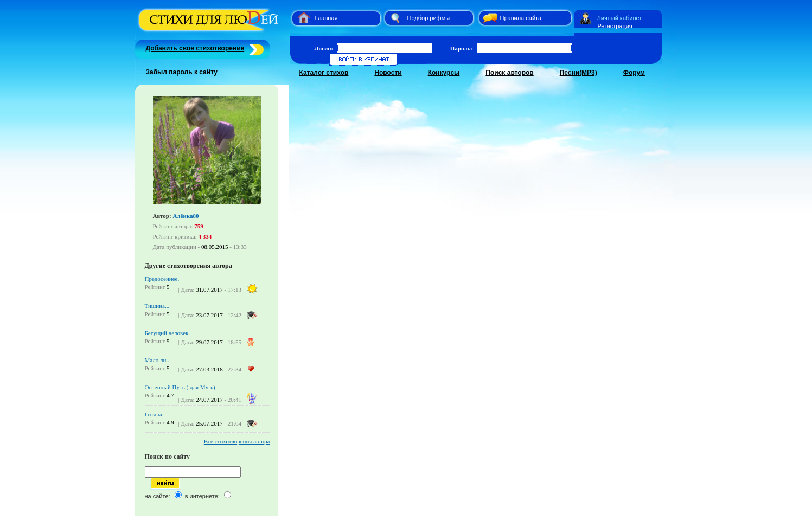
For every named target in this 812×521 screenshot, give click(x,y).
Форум (634, 73)
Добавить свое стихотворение (195, 48)
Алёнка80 (186, 216)
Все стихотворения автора (237, 441)
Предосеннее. (162, 279)
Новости (388, 73)
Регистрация (615, 26)
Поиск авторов (509, 73)
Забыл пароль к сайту (182, 72)
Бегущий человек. (168, 333)
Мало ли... (158, 360)
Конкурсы (444, 73)
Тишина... (157, 306)
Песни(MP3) (578, 73)
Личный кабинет (620, 18)
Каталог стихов (324, 73)
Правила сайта (521, 18)
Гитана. (154, 414)
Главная (327, 18)
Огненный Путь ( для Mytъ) (180, 387)
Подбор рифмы (429, 18)
